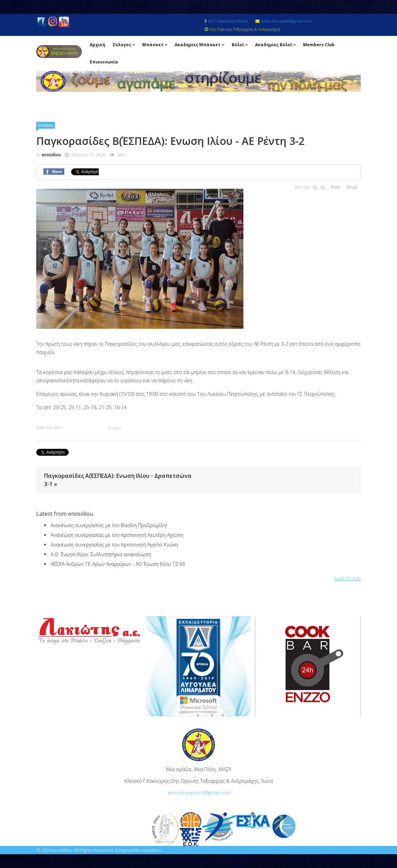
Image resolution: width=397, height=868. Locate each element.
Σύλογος (122, 45)
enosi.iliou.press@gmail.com (287, 21)
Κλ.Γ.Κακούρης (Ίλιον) (228, 21)
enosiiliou (51, 155)
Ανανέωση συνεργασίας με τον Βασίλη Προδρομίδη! (109, 525)
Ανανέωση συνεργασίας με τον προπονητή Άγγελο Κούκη (114, 545)
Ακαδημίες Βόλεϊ (274, 45)
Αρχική (98, 45)
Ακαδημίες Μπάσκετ (198, 45)
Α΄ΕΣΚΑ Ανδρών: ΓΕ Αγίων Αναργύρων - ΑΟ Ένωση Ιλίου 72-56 (118, 564)
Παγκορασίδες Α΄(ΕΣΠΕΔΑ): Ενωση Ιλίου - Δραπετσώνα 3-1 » (118, 480)
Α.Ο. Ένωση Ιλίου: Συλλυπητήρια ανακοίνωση (101, 554)
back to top (348, 578)
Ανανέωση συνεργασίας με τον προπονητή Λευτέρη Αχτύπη (117, 535)
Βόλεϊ (238, 45)
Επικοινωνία (104, 62)
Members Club (319, 45)
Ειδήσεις (46, 125)
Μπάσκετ (153, 45)
